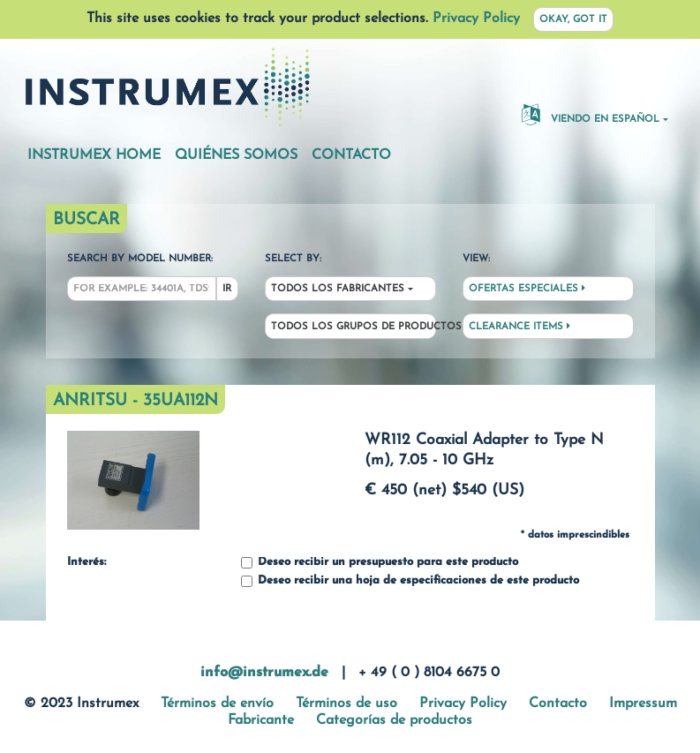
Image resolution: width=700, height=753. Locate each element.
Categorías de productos (394, 720)
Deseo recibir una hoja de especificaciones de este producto (410, 581)
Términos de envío (217, 704)
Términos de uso (346, 704)
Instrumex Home (94, 155)
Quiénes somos (236, 155)
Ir (227, 289)
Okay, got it (573, 20)
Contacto (351, 155)
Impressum (643, 704)
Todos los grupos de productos (354, 327)
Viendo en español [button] (591, 114)
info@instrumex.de (264, 673)
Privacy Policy (476, 19)
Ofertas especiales (527, 289)
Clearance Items (519, 327)
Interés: (87, 562)
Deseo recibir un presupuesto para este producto (380, 563)
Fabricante (261, 720)
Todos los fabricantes (338, 289)
